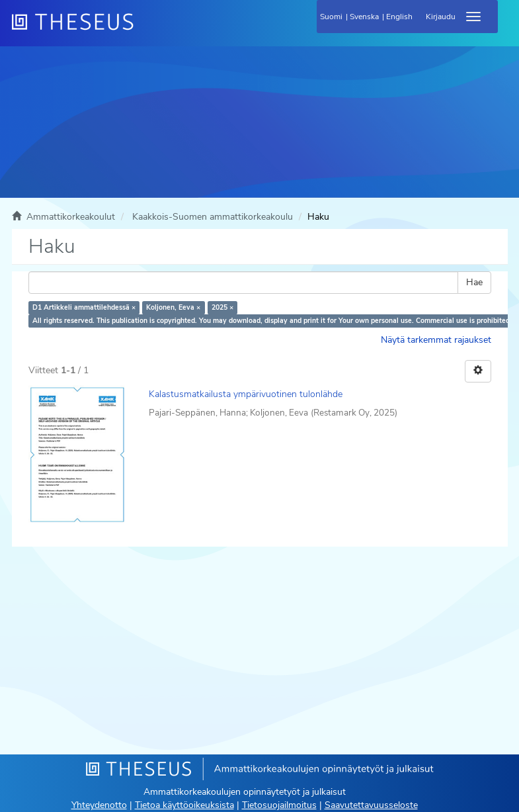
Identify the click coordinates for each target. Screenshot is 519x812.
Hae (474, 282)
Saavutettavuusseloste (371, 805)
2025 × (222, 307)
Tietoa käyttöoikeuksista (184, 805)
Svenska (364, 17)
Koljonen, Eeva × (173, 307)
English (399, 17)
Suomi (331, 17)
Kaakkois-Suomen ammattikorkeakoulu (213, 217)
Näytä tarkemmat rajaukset (436, 340)
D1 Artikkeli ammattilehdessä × (84, 307)
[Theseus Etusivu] (144, 30)
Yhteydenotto (99, 805)
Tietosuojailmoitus (279, 805)
